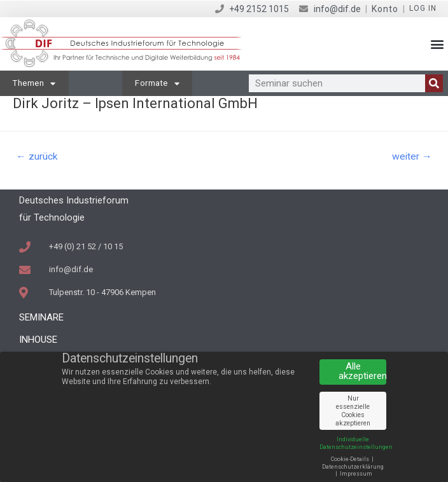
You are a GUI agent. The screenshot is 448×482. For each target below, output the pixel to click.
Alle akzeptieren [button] (362, 371)
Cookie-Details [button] (351, 459)
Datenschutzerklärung (353, 467)
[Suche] (434, 83)
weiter (412, 156)
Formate (157, 84)
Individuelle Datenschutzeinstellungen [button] (356, 443)
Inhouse (38, 340)
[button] (437, 44)
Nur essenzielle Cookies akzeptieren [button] (353, 411)
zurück (37, 156)
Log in (423, 8)
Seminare (41, 317)
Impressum (356, 474)
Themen (34, 84)
